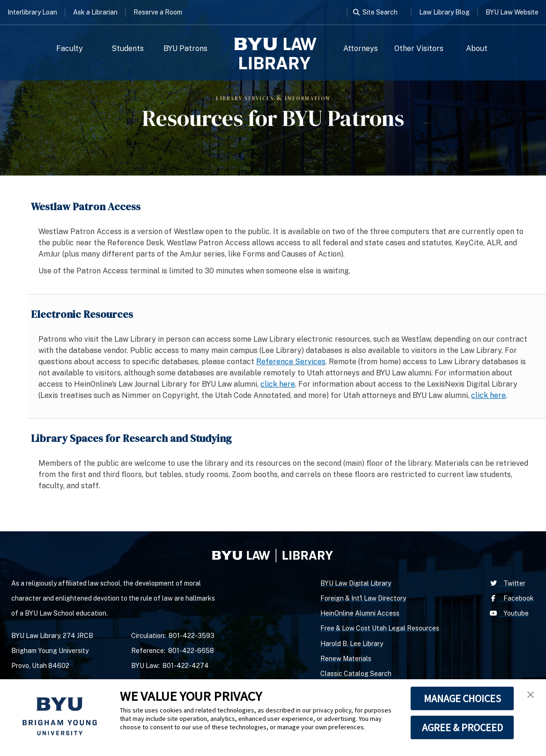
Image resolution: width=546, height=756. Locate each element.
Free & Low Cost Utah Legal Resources (380, 628)
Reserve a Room (158, 12)
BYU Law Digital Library (356, 583)
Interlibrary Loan (32, 12)
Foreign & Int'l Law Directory (363, 598)
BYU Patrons (185, 48)
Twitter (507, 583)
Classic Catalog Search (356, 674)
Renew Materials (346, 659)
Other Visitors (419, 48)
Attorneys (361, 48)
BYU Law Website (512, 12)
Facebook (511, 598)
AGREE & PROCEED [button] (462, 727)
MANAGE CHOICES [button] (462, 698)
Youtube (508, 613)
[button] (531, 695)
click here (278, 384)
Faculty (70, 48)
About (477, 48)
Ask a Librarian (95, 12)
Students (128, 48)
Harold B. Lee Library (352, 644)
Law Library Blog (444, 12)
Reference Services (291, 362)
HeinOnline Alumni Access (360, 613)
